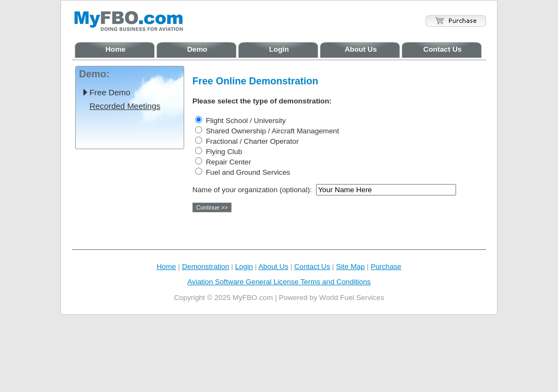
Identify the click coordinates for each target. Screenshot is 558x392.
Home (115, 49)
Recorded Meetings (125, 106)
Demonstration (206, 267)
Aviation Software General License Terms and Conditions (279, 282)
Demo (197, 49)
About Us (360, 49)
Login (279, 49)
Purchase (386, 267)
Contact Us (442, 49)
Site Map (351, 267)
